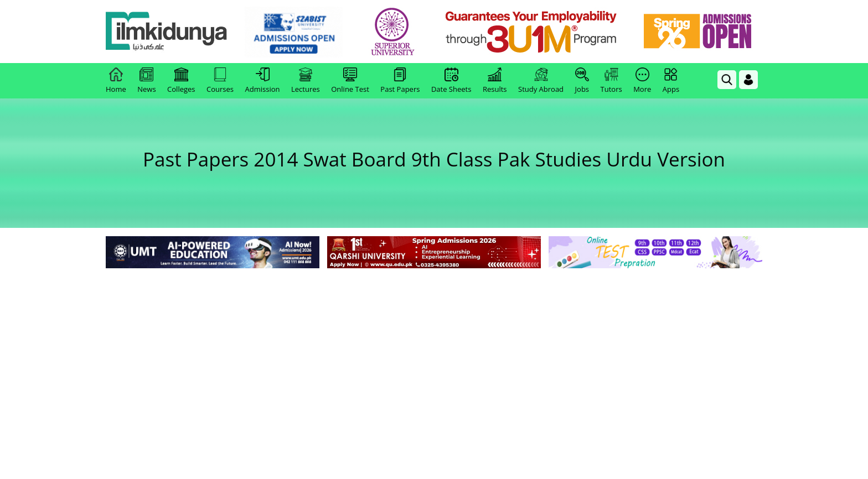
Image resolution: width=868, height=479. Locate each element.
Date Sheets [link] (451, 81)
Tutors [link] (611, 81)
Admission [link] (263, 81)
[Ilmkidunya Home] (167, 32)
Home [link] (116, 81)
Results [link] (495, 81)
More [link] (642, 81)
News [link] (146, 81)
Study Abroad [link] (541, 81)
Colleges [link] (181, 81)
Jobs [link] (582, 81)
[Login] (748, 80)
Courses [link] (220, 81)
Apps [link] (671, 81)
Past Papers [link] (400, 81)
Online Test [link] (350, 81)
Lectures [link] (306, 81)
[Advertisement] (434, 354)
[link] (294, 32)
